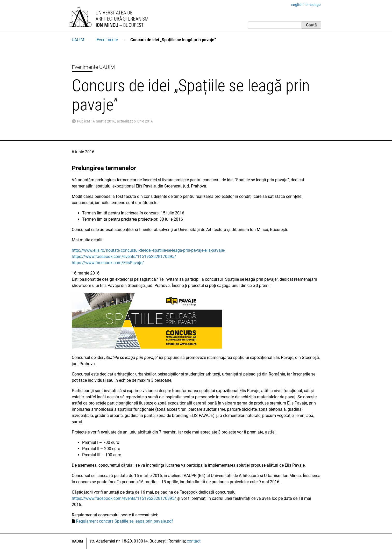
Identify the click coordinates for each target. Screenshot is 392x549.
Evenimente (107, 40)
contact (194, 541)
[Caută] (275, 25)
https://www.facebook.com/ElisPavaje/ (108, 263)
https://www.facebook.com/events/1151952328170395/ (124, 257)
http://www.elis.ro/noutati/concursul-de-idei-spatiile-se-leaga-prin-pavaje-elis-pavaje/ (149, 250)
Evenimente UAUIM (93, 67)
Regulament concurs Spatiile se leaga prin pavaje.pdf (124, 521)
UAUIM (78, 40)
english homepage (306, 5)
